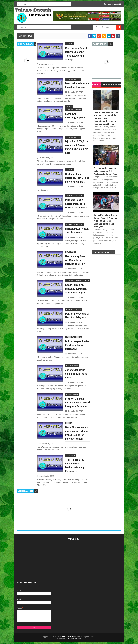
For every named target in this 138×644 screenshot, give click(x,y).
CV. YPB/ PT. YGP (74, 639)
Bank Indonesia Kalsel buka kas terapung (77, 85)
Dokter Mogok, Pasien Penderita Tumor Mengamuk (77, 345)
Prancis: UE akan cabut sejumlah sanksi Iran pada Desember (77, 402)
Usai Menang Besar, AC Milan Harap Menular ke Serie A (76, 260)
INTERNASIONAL (72, 366)
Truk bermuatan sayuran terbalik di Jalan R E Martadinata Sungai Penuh (106, 171)
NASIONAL (70, 309)
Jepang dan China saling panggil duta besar (76, 374)
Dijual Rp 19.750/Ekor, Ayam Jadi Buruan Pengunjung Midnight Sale (77, 147)
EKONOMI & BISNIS (73, 79)
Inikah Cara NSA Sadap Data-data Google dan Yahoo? (76, 204)
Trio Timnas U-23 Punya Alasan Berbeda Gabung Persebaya (75, 465)
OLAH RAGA (71, 252)
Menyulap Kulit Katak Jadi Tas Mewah (77, 230)
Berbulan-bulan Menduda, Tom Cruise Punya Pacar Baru (77, 178)
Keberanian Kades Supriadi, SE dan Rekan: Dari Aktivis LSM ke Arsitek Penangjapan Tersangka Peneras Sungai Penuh (106, 118)
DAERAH (69, 107)
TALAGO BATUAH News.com (68, 637)
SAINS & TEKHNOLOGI (74, 196)
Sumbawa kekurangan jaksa (75, 116)
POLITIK (86, 281)
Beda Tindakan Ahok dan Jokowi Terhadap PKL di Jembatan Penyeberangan (77, 433)
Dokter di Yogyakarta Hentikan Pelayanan (77, 315)
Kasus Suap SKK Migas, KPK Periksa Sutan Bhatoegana (76, 289)
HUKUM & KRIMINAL (74, 110)
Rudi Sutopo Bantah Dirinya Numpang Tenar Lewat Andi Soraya (76, 54)
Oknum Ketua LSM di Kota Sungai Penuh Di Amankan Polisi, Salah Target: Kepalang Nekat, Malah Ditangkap (105, 221)
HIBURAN (70, 44)
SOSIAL (79, 309)
